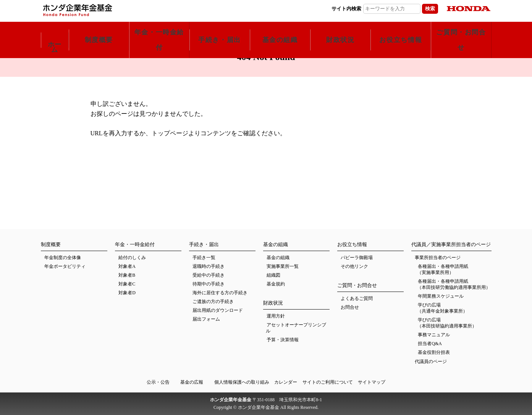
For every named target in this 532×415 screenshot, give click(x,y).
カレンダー (286, 382)
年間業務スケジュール (441, 296)
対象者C (127, 284)
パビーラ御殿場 (357, 258)
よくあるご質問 (357, 298)
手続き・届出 (220, 29)
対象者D (127, 293)
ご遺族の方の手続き (213, 302)
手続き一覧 (204, 258)
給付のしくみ (132, 258)
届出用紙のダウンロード (218, 310)
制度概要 (99, 29)
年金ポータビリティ (65, 266)
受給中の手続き (209, 275)
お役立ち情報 (401, 29)
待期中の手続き (209, 284)
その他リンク (354, 266)
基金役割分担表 (434, 352)
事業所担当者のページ (438, 258)
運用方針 (276, 316)
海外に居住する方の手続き (220, 293)
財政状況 (340, 29)
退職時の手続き (209, 266)
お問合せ (350, 307)
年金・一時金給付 (159, 29)
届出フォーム (206, 319)
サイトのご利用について (328, 382)
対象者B (127, 275)
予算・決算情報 (283, 340)
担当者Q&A (430, 344)
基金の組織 (280, 29)
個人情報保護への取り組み (242, 382)
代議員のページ (431, 362)
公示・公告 (158, 382)
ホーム (55, 33)
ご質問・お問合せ (461, 29)
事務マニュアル (434, 335)
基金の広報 (192, 382)
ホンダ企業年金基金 (119, 10)
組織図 (273, 275)
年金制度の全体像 (63, 258)
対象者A (127, 266)
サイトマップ (372, 382)
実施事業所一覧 (283, 266)
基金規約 (276, 284)
